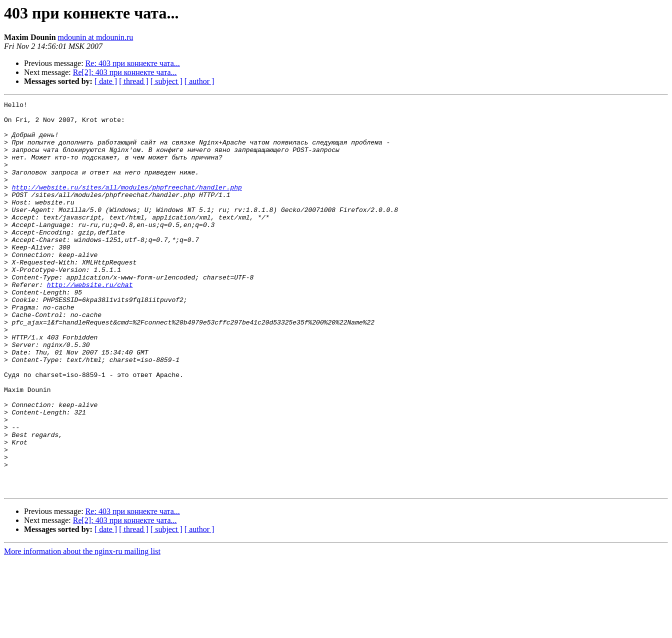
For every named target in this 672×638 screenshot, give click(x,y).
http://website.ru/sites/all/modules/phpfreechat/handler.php (127, 205)
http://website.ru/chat (90, 322)
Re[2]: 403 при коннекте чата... (125, 72)
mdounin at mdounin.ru (96, 37)
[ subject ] (166, 81)
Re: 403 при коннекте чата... (133, 63)
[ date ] (106, 81)
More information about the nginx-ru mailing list (82, 629)
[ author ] (199, 81)
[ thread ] (134, 81)
